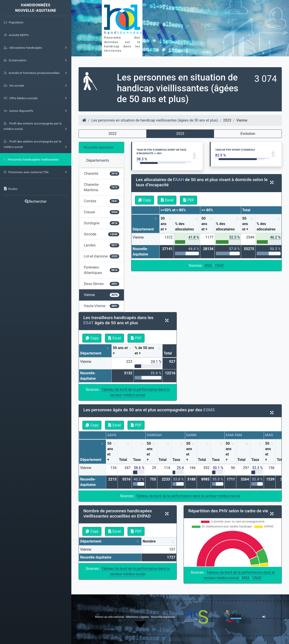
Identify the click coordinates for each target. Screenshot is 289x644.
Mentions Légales (138, 617)
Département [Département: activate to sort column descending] (143, 229)
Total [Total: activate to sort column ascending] (168, 353)
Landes (101, 245)
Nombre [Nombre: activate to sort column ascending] (149, 541)
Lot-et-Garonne (101, 256)
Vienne (101, 295)
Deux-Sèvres (101, 284)
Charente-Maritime (101, 187)
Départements (98, 160)
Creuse (101, 212)
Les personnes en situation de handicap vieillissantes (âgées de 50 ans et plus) (155, 120)
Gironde (101, 234)
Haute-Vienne (101, 306)
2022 (113, 134)
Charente (101, 174)
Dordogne (101, 223)
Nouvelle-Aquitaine (99, 147)
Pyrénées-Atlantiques (101, 270)
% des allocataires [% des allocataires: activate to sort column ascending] (184, 227)
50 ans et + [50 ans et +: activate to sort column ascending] (164, 224)
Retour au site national (109, 617)
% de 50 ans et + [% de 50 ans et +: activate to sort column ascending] (144, 351)
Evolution (248, 134)
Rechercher (36, 201)
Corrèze (101, 201)
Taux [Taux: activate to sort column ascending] (137, 460)
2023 (180, 134)
